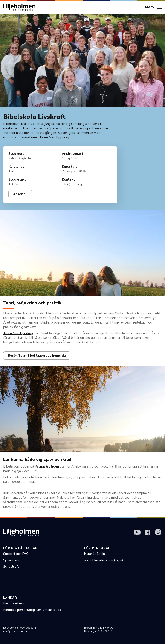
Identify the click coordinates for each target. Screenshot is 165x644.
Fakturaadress (14, 603)
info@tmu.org (72, 184)
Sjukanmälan (12, 560)
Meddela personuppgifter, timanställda (32, 610)
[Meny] (154, 7)
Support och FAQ (16, 554)
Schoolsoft (11, 567)
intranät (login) (95, 554)
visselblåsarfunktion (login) (104, 560)
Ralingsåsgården (47, 466)
